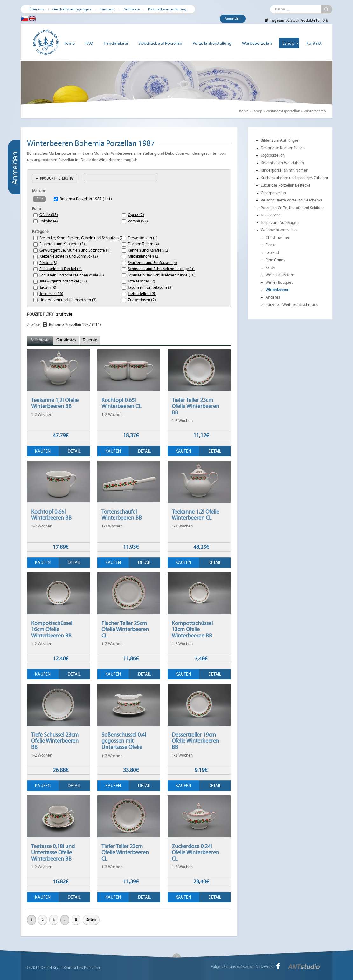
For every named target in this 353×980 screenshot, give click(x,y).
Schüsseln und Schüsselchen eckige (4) (151, 269)
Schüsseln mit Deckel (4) (61, 269)
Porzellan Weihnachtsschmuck (292, 305)
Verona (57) (138, 221)
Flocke (271, 245)
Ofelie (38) (49, 215)
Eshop (288, 43)
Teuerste (90, 340)
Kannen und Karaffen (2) (149, 250)
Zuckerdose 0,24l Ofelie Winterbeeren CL (195, 852)
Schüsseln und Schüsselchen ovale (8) (63, 275)
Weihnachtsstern (280, 275)
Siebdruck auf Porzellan (160, 43)
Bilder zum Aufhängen (280, 140)
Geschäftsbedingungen (72, 9)
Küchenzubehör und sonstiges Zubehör (294, 178)
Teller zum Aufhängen (280, 223)
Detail (74, 451)
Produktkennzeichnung (167, 9)
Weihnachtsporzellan (283, 111)
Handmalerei (116, 43)
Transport (107, 9)
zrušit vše (64, 314)
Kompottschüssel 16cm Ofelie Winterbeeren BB (52, 629)
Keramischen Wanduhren (282, 163)
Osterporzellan (273, 193)
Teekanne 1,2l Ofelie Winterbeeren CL (195, 515)
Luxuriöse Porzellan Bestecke (286, 185)
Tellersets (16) (51, 294)
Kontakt (314, 43)
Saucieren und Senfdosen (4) (151, 263)
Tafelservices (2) (142, 281)
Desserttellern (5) (143, 238)
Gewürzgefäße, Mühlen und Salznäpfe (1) (63, 250)
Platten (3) (48, 263)
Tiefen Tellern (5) (142, 294)
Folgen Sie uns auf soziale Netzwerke (243, 967)
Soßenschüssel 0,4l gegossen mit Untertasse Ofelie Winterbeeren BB (124, 744)
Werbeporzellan (257, 43)
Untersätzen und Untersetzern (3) (63, 300)
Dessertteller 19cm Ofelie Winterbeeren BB (195, 741)
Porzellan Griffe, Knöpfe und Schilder (292, 208)
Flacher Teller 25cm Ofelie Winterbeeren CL (125, 629)
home (244, 111)
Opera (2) (136, 215)
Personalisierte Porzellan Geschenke (292, 200)
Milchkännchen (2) (144, 256)
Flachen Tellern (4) (143, 244)
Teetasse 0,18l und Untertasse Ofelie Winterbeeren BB (53, 852)
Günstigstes (66, 340)
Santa (270, 268)
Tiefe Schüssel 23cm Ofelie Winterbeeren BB (55, 741)
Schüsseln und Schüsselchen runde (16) (151, 275)
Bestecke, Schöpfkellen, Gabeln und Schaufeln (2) (63, 238)
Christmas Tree (278, 238)
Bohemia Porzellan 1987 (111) (86, 199)
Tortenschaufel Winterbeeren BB (122, 515)
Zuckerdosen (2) (142, 300)
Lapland (272, 253)
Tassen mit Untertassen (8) (150, 288)
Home (69, 43)
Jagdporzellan (273, 155)
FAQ (89, 43)
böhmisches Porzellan (81, 968)
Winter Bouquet (279, 282)
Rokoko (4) (49, 221)
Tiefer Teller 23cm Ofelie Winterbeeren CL (125, 852)
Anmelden (233, 19)
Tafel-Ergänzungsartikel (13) (63, 281)
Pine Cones (275, 260)
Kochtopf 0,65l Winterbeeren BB (51, 515)
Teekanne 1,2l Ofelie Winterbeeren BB (55, 403)
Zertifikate (131, 9)
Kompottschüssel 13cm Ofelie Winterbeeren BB (192, 629)
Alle (40, 199)
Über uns (37, 9)
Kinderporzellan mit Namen (284, 170)
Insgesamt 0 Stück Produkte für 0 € (296, 20)
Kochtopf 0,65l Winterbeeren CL (121, 403)
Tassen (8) (48, 288)
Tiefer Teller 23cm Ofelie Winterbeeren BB (195, 406)
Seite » (91, 920)
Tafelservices (272, 215)
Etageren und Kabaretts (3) (62, 244)
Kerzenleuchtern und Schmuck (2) (63, 256)
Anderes (273, 297)
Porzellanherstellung (212, 43)
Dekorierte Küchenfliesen (283, 148)
